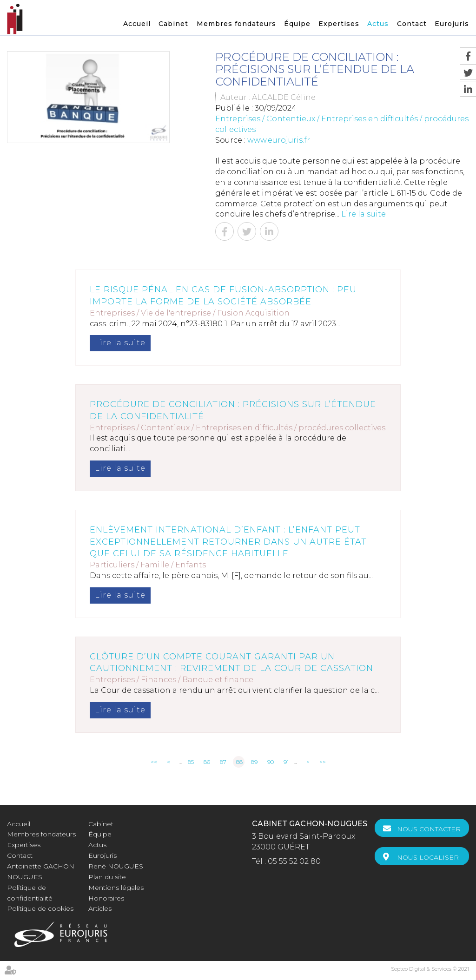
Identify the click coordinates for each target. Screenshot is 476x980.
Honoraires (106, 898)
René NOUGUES (116, 866)
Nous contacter (429, 829)
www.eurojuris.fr (279, 140)
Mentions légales (116, 888)
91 (286, 762)
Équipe (297, 24)
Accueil (137, 24)
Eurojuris (452, 24)
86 (207, 762)
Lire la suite (364, 214)
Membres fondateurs (236, 24)
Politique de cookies (40, 908)
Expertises (339, 24)
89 (254, 762)
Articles (100, 908)
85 (191, 762)
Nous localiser (428, 857)
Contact (412, 24)
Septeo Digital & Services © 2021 (430, 969)
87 (223, 762)
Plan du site (107, 877)
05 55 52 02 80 (294, 861)
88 (239, 762)
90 (271, 762)
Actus (378, 24)
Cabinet (173, 24)
